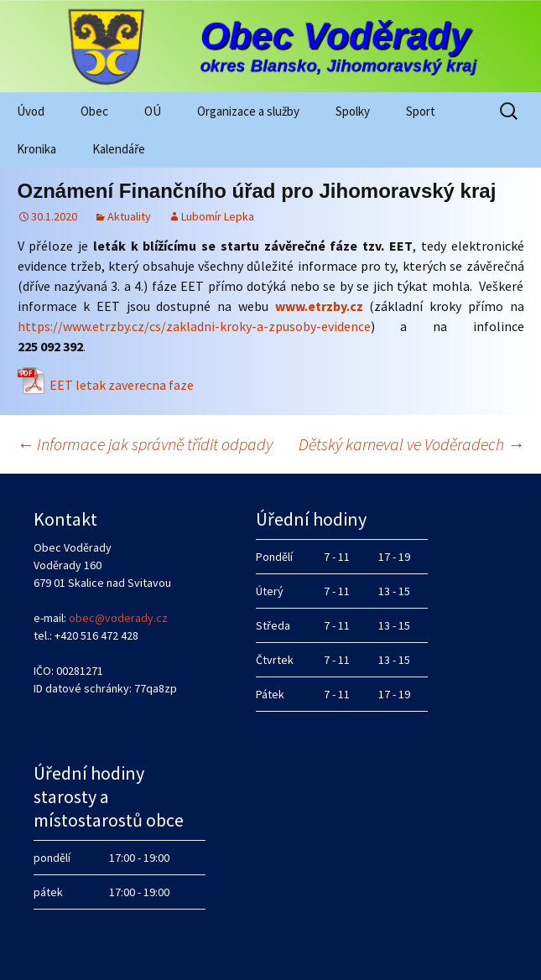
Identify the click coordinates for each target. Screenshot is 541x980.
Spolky (353, 111)
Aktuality (129, 216)
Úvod (31, 111)
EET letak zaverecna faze (122, 385)
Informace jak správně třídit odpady (145, 444)
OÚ (153, 111)
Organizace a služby (248, 111)
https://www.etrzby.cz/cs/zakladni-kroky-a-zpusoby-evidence (194, 326)
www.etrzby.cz (319, 306)
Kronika (36, 149)
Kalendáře (119, 149)
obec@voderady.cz (118, 618)
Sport (421, 111)
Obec (94, 111)
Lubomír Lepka (218, 216)
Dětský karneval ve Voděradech (411, 444)
